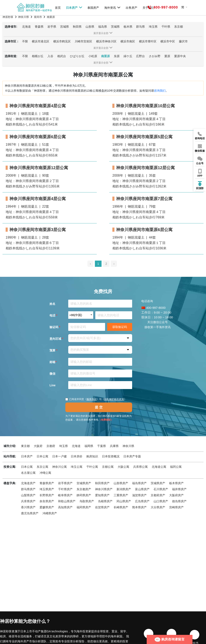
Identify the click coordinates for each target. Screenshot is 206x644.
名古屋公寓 (28, 473)
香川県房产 (28, 507)
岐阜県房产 (65, 495)
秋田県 (77, 27)
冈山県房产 (124, 501)
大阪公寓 (123, 467)
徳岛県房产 (179, 501)
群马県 (140, 27)
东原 (117, 56)
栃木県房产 (176, 483)
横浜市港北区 (41, 41)
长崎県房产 (121, 507)
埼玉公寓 (77, 467)
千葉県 (102, 446)
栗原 (167, 56)
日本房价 (77, 456)
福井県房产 (179, 489)
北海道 (26, 27)
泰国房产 (93, 8)
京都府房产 (158, 495)
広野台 (140, 56)
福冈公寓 (176, 467)
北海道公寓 (159, 467)
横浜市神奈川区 (106, 41)
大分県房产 (158, 507)
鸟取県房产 (87, 501)
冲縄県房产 (50, 513)
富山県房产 (142, 489)
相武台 (62, 56)
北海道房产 (28, 483)
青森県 (39, 27)
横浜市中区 (168, 41)
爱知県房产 (102, 495)
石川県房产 (161, 489)
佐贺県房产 (102, 507)
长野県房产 (47, 495)
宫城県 (65, 27)
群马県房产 (28, 489)
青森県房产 (47, 483)
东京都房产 (84, 489)
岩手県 (52, 27)
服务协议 (92, 399)
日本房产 (74, 7)
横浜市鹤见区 (62, 41)
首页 (58, 8)
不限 (25, 41)
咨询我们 (160, 91)
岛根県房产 (105, 501)
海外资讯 (112, 7)
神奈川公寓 (60, 467)
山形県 (90, 27)
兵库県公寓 (140, 467)
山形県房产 (121, 483)
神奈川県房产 (104, 489)
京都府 (51, 446)
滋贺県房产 (139, 495)
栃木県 (128, 27)
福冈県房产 (84, 507)
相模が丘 (38, 56)
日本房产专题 (132, 456)
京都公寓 (108, 467)
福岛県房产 (139, 483)
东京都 (179, 27)
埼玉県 (153, 27)
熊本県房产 (139, 507)
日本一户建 (60, 456)
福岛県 (103, 27)
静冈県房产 (84, 495)
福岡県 (89, 446)
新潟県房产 (124, 489)
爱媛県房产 (47, 507)
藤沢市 (183, 41)
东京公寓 (42, 467)
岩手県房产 (65, 483)
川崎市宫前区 (83, 41)
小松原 (93, 56)
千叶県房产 (65, 489)
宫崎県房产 (176, 507)
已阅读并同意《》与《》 (96, 399)
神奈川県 (128, 446)
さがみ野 (155, 56)
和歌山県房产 (67, 501)
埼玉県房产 (47, 489)
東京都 (25, 446)
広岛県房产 (142, 501)
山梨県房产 (28, 495)
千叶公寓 (92, 467)
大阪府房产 (176, 495)
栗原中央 (180, 56)
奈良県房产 (47, 501)
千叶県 (166, 27)
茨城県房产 (158, 483)
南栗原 (105, 56)
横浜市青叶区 (148, 41)
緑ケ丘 (128, 56)
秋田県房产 (102, 483)
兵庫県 (114, 446)
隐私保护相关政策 (114, 399)
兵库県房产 (28, 501)
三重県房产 (121, 495)
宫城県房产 (84, 483)
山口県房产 (161, 501)
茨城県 (115, 27)
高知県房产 (65, 507)
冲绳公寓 (45, 473)
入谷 (50, 56)
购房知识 (92, 456)
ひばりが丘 (77, 56)
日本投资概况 (111, 456)
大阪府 (38, 446)
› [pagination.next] (114, 264)
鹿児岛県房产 (30, 513)
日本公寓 (42, 456)
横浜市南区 (128, 41)
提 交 (99, 407)
